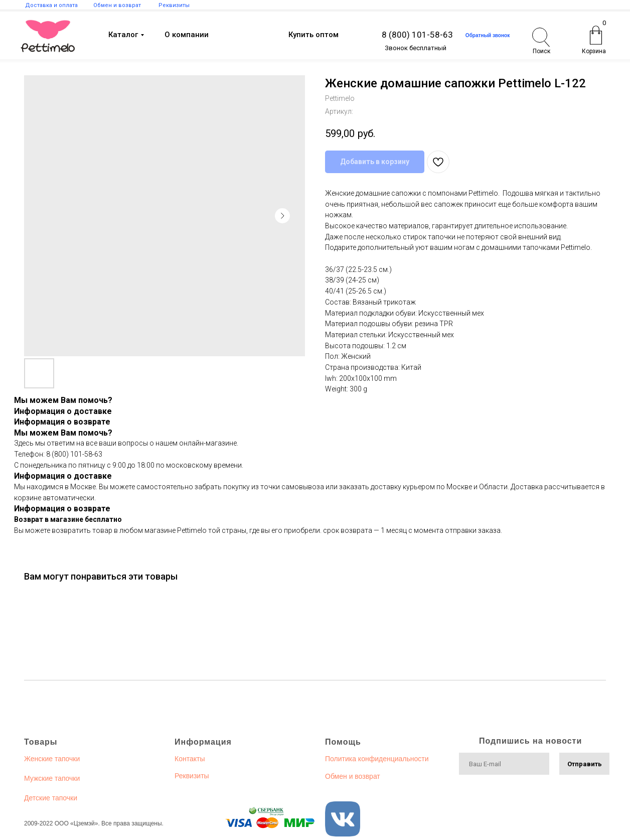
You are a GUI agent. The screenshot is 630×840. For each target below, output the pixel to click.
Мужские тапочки (52, 778)
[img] (48, 36)
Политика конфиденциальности (377, 759)
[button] (488, 35)
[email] (504, 764)
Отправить (585, 764)
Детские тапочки (51, 798)
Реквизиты (192, 776)
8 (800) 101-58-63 (417, 35)
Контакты (190, 759)
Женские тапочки (52, 759)
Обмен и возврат (353, 776)
